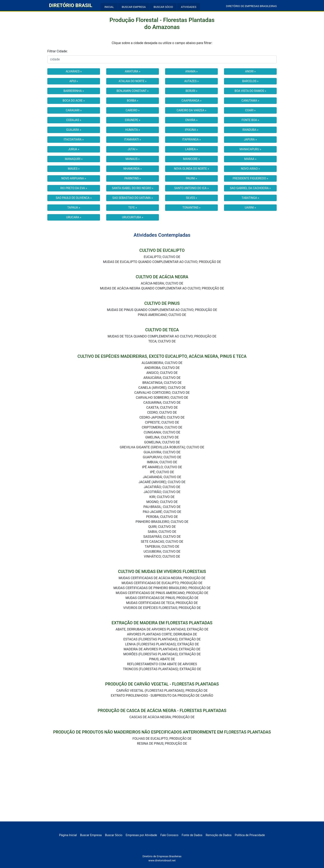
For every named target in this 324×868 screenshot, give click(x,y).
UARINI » (250, 208)
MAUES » (74, 169)
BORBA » (133, 101)
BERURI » (191, 91)
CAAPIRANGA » (191, 101)
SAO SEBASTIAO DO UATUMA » (133, 198)
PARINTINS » (133, 178)
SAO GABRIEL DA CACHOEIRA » (250, 188)
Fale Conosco (169, 835)
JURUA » (74, 149)
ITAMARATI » (133, 139)
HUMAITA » (133, 130)
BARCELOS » (250, 81)
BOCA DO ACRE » (74, 101)
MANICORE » (191, 159)
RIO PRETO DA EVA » (74, 188)
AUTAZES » (192, 81)
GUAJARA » (74, 130)
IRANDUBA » (250, 130)
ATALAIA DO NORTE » (133, 81)
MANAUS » (132, 159)
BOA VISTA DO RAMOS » (250, 91)
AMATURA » (133, 71)
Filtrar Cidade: (57, 51)
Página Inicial (68, 835)
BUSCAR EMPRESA (134, 7)
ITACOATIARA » (74, 139)
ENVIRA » (191, 120)
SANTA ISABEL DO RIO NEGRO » (132, 188)
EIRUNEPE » (132, 120)
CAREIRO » (133, 110)
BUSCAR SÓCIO (163, 7)
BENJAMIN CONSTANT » (133, 91)
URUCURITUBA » (133, 217)
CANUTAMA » (250, 101)
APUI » (74, 81)
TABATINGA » (250, 198)
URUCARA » (74, 217)
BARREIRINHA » (74, 91)
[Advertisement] (162, 790)
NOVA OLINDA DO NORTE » (191, 169)
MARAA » (250, 159)
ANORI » (250, 71)
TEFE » (132, 208)
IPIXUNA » (192, 130)
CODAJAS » (74, 120)
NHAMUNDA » (133, 169)
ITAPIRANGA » (192, 139)
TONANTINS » (191, 208)
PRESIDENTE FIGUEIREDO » (250, 178)
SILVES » (192, 198)
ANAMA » (192, 71)
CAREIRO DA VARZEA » (192, 110)
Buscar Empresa (91, 835)
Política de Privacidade (250, 835)
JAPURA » (250, 139)
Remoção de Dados (219, 835)
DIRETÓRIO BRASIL (71, 5)
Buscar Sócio (114, 835)
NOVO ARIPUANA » (74, 178)
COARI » (250, 110)
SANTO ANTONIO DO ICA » (191, 188)
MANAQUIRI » (74, 159)
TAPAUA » (74, 208)
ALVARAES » (74, 71)
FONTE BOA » (250, 120)
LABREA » (191, 149)
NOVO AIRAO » (250, 169)
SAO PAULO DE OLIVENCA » (74, 198)
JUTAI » (133, 149)
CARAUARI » (74, 110)
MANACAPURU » (250, 149)
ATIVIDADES (189, 7)
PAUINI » (192, 178)
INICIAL (109, 7)
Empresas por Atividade (141, 835)
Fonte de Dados (192, 835)
